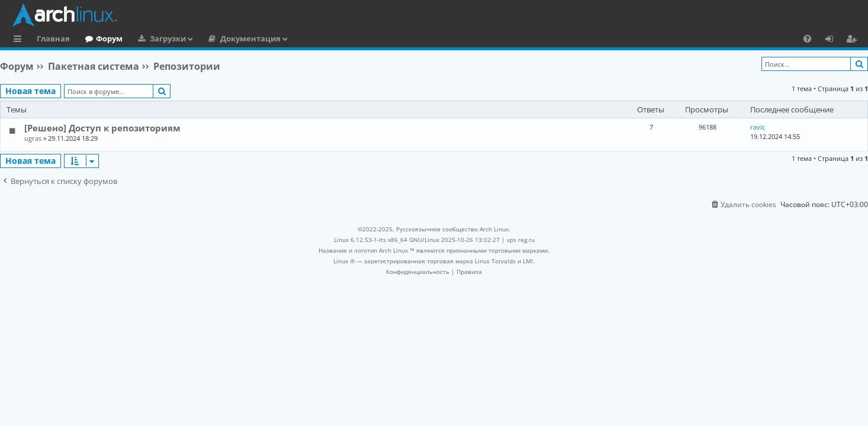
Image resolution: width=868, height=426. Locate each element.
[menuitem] (807, 38)
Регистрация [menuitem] (854, 40)
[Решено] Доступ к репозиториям (102, 128)
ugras (33, 138)
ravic (758, 127)
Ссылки (20, 40)
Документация (250, 38)
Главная (53, 38)
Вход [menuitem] (833, 40)
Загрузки (168, 38)
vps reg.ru (521, 240)
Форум (109, 38)
